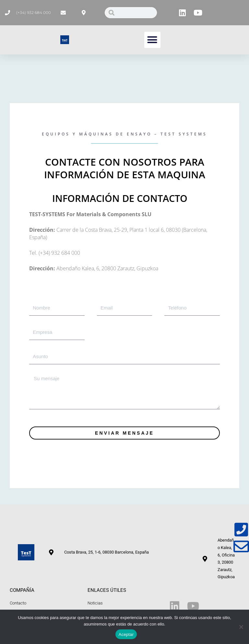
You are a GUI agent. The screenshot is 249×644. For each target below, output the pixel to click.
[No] (241, 627)
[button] (152, 40)
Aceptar (126, 634)
